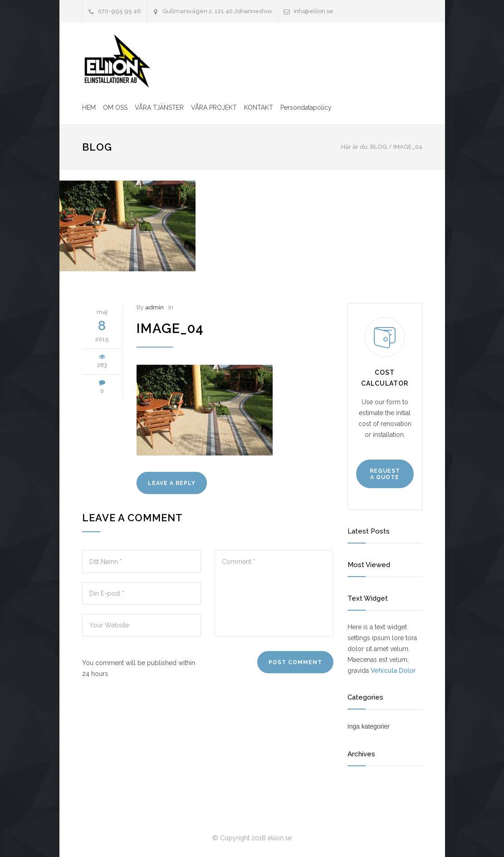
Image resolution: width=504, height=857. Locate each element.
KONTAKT (259, 108)
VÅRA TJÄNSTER (159, 108)
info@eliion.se (313, 11)
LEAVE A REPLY (172, 483)
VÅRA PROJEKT (214, 108)
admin (154, 307)
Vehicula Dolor (393, 671)
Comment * (274, 593)
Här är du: (355, 147)
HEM (89, 108)
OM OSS (115, 108)
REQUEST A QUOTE (385, 474)
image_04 (170, 328)
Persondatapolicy (306, 108)
